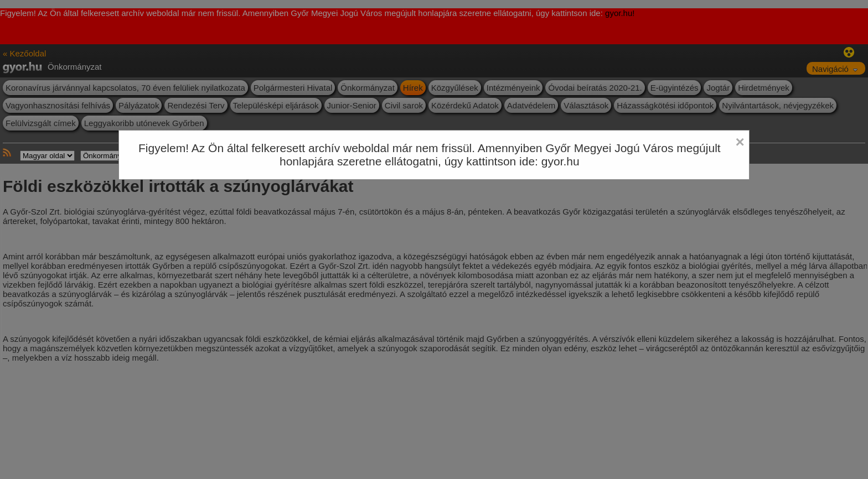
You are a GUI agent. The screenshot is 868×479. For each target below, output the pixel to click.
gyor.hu (560, 161)
